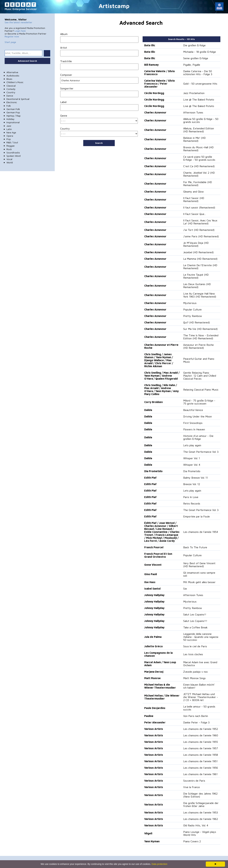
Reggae (11, 146)
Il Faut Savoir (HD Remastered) (194, 200)
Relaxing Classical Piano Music (201, 390)
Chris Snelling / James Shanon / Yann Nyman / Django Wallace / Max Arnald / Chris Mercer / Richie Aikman (159, 360)
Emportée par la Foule (196, 516)
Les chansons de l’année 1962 (201, 819)
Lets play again (192, 445)
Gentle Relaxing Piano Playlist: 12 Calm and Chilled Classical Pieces (200, 376)
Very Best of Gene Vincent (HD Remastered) (199, 565)
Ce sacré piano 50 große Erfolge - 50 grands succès (199, 158)
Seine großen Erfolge (196, 58)
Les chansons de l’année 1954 (201, 532)
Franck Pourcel (154, 547)
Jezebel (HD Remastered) (198, 252)
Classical (11, 86)
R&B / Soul (12, 142)
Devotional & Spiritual (18, 99)
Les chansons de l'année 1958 (201, 755)
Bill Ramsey (151, 65)
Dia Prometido (153, 471)
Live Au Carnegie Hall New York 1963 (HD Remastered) (200, 295)
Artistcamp (114, 6)
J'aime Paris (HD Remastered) (201, 236)
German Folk (13, 109)
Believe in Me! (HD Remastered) (194, 139)
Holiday (10, 119)
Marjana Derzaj (154, 672)
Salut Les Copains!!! (195, 621)
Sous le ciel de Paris (195, 646)
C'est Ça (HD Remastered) (199, 166)
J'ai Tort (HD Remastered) (199, 230)
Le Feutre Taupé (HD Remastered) (196, 276)
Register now (12, 36)
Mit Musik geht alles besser (199, 582)
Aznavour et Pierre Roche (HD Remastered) (198, 346)
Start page (10, 42)
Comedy (11, 89)
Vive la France (192, 787)
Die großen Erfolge (194, 45)
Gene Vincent (153, 565)
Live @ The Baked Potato (199, 100)
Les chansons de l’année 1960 (201, 735)
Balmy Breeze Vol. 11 (195, 478)
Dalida (148, 410)
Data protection (159, 864)
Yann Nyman (152, 841)
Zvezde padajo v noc (196, 672)
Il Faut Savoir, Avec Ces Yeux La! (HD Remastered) (200, 222)
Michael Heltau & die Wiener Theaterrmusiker (160, 686)
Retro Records (192, 503)
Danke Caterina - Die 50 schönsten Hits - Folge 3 (198, 73)
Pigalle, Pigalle (192, 65)
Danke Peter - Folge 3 (196, 722)
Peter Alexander (155, 722)
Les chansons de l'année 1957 (201, 748)
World (10, 162)
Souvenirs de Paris (194, 781)
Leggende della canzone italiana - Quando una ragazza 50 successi (201, 637)
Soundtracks (13, 152)
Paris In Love (191, 497)
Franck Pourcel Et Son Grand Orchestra (158, 555)
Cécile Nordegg (154, 93)
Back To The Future (195, 547)
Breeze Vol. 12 (192, 484)
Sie (185, 589)
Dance (10, 96)
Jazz (9, 126)
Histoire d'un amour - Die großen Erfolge (198, 437)
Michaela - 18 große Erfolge (200, 52)
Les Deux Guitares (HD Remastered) (197, 286)
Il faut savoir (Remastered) (199, 207)
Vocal (9, 159)
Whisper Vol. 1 (192, 458)
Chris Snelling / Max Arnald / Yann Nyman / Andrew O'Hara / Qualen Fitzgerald (162, 376)
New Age (11, 132)
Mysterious (190, 303)
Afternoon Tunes (193, 112)
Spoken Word (14, 156)
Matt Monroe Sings (194, 678)
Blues (9, 79)
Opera (10, 136)
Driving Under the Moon (197, 416)
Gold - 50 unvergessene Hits (200, 84)
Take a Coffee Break (195, 627)
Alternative (12, 72)
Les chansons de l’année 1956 (201, 768)
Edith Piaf (150, 478)
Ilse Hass (150, 582)
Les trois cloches (193, 654)
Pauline (149, 716)
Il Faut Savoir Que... (195, 214)
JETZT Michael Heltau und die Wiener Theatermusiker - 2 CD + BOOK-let (201, 697)
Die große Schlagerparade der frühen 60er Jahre (201, 804)
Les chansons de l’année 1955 (201, 742)
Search (99, 143)
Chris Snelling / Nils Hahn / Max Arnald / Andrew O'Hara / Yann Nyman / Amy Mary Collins (162, 390)
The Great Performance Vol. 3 (201, 452)
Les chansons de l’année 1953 (201, 812)
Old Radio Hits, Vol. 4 (196, 825)
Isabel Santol (152, 589)
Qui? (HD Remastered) (196, 322)
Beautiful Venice (193, 410)
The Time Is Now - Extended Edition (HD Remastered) (201, 337)
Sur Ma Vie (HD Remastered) (200, 329)
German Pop (13, 112)
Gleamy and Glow (194, 192)
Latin (9, 129)
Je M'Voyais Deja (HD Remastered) (196, 244)
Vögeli (148, 833)
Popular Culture (192, 309)
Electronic (12, 102)
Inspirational (13, 122)
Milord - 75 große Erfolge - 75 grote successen (199, 402)
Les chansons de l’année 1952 (201, 729)
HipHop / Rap (14, 116)
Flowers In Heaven (194, 429)
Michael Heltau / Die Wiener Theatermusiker (162, 697)
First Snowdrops (193, 423)
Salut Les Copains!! (195, 614)
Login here (20, 31)
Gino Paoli (151, 574)
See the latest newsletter (18, 22)
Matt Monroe (152, 678)
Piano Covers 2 (192, 841)
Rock (9, 149)
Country (11, 92)
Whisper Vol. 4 (192, 465)
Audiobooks (13, 76)
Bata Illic (150, 45)
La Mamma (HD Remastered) (200, 259)
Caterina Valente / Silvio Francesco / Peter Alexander (160, 84)
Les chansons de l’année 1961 (200, 774)
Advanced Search (27, 61)
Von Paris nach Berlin (196, 716)
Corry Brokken (153, 402)
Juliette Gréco (153, 646)
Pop (9, 139)
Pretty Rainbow (193, 316)
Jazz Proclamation (194, 93)
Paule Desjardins (155, 708)
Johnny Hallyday (154, 595)
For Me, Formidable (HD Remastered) (198, 184)
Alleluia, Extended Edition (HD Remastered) (199, 130)
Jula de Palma (153, 637)
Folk (9, 106)
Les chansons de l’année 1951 (200, 761)
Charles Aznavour (155, 112)
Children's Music (15, 82)
